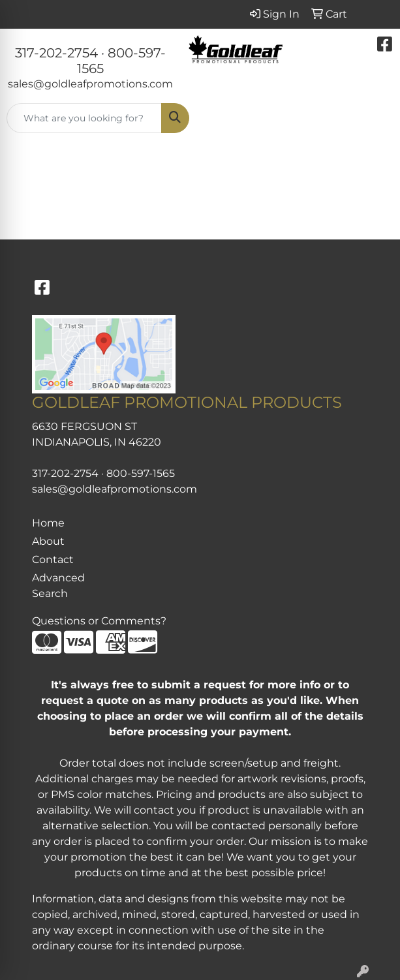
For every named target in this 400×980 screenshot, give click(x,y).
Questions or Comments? (99, 621)
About (48, 541)
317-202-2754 (56, 53)
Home (48, 523)
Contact (53, 559)
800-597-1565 (141, 473)
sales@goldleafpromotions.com (90, 84)
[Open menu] (374, 118)
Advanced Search (58, 586)
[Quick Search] (84, 118)
